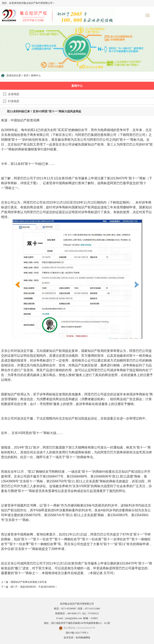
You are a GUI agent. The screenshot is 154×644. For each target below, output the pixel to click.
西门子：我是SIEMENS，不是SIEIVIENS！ (34, 587)
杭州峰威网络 (83, 638)
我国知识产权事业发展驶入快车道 (29, 582)
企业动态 (14, 94)
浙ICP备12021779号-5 (77, 633)
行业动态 (14, 101)
